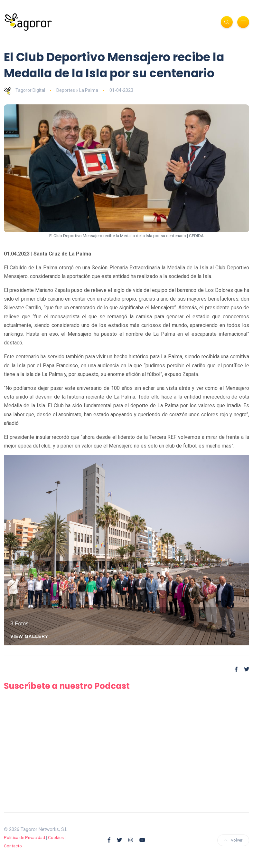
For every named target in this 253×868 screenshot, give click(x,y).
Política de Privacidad (24, 838)
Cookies (56, 838)
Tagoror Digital (24, 90)
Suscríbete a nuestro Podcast (67, 686)
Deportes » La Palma (77, 90)
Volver (233, 840)
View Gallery (29, 637)
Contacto (13, 846)
